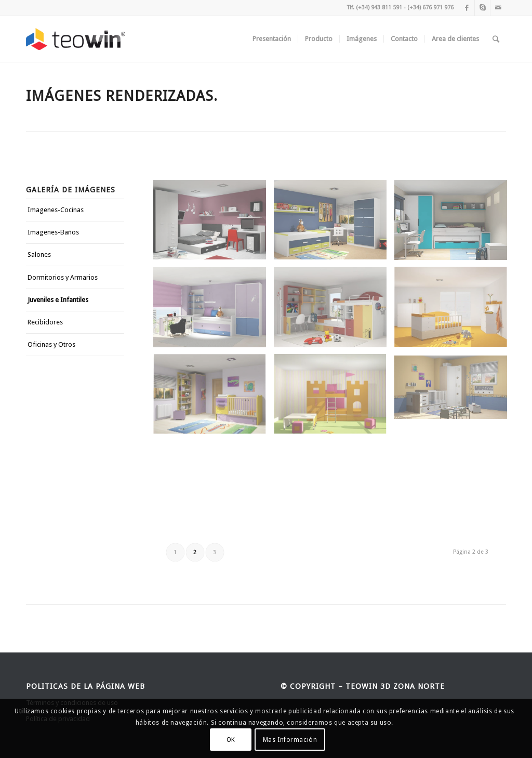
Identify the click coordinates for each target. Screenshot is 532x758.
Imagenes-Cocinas (56, 210)
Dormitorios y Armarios (63, 277)
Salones (39, 254)
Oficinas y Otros (51, 344)
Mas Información (290, 740)
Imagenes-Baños (53, 232)
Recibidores (45, 322)
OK (231, 740)
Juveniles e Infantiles (58, 300)
